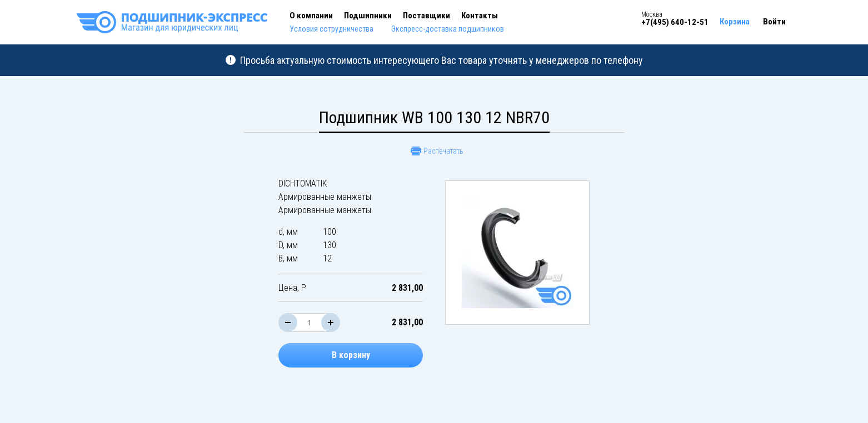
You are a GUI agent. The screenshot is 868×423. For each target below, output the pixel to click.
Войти (774, 22)
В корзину (351, 355)
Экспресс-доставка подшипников (448, 29)
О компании (311, 16)
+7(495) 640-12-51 (675, 22)
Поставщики (426, 16)
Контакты (480, 16)
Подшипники (368, 16)
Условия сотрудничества (331, 29)
